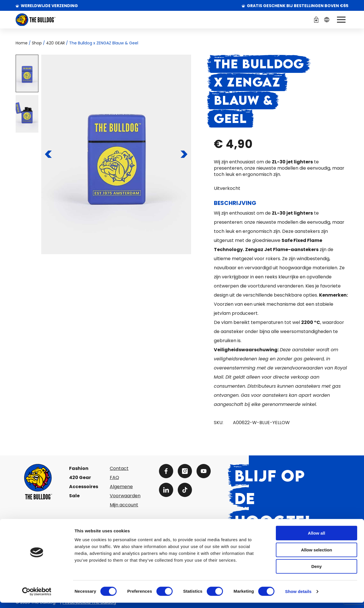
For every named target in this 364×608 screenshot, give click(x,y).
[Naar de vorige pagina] (48, 154)
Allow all (317, 538)
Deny (317, 572)
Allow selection (316, 555)
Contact (119, 468)
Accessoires (84, 487)
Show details (298, 597)
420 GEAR (55, 43)
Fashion (79, 468)
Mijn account (124, 505)
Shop (37, 43)
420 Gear (80, 477)
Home (22, 43)
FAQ (114, 477)
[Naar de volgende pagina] (184, 154)
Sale (74, 496)
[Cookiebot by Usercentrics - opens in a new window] (37, 597)
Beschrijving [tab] (235, 203)
